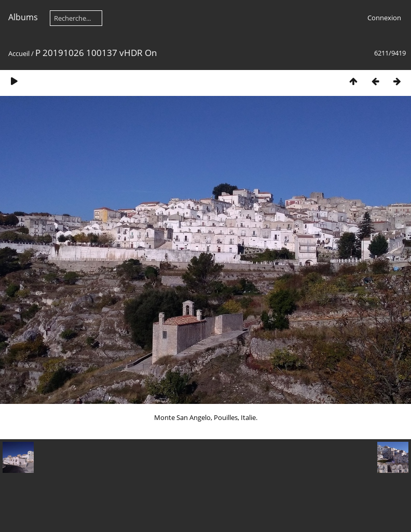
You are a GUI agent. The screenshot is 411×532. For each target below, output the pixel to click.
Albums (23, 17)
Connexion (384, 18)
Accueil (19, 53)
